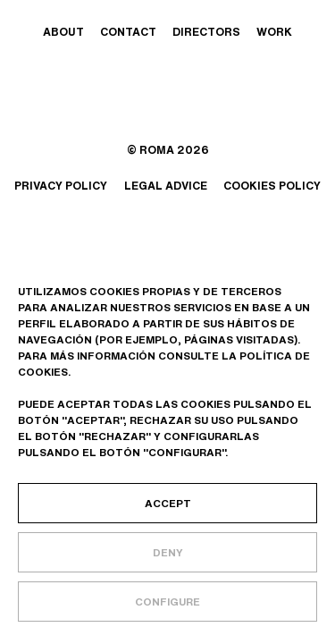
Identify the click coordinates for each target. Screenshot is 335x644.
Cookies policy (272, 186)
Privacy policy (61, 186)
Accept (168, 503)
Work (274, 32)
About (63, 32)
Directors (206, 32)
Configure (167, 602)
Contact (128, 32)
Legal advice (166, 186)
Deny (168, 552)
